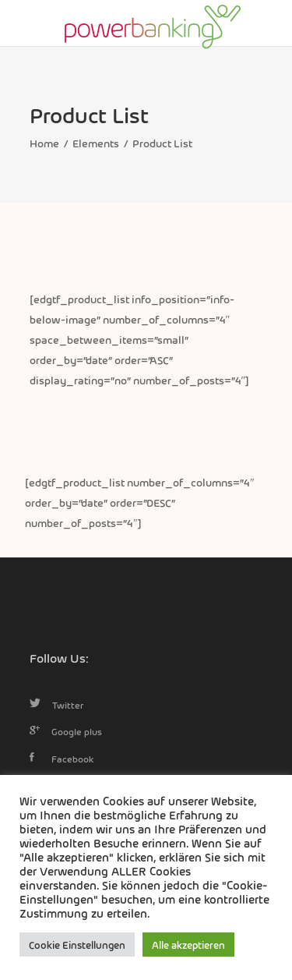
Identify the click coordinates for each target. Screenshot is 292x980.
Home (44, 143)
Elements (96, 143)
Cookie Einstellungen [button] (77, 945)
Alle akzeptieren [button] (188, 945)
